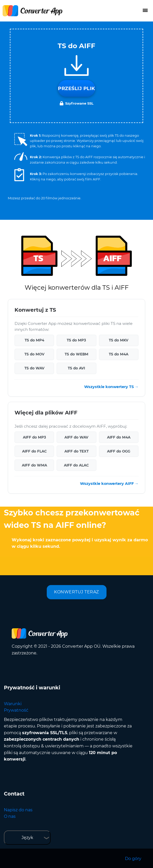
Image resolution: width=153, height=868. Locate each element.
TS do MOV (34, 354)
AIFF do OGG (119, 451)
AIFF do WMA (34, 465)
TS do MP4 (34, 340)
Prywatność (16, 710)
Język (27, 838)
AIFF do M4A (119, 437)
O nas (10, 816)
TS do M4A (119, 354)
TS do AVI (76, 368)
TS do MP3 (76, 340)
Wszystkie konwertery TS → (111, 387)
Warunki (13, 704)
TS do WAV (34, 368)
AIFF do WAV (76, 437)
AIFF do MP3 (34, 437)
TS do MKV (119, 340)
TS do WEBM (76, 354)
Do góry (133, 859)
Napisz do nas (18, 810)
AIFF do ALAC (76, 465)
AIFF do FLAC (34, 451)
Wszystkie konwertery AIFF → (109, 484)
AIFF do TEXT (76, 451)
